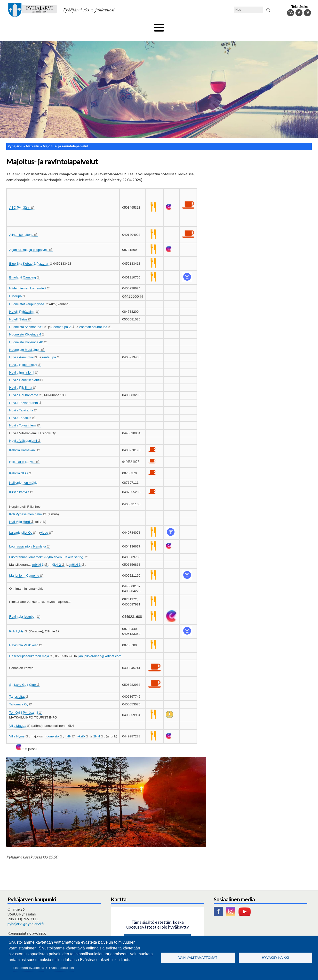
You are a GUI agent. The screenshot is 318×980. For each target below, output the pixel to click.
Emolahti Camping (25, 269)
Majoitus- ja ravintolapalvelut (66, 138)
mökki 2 (57, 557)
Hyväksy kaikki (275, 958)
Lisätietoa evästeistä (29, 968)
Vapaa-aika (132, 26)
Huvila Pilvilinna (23, 380)
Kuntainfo (266, 26)
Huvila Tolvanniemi (25, 417)
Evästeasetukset (62, 968)
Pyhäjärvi (15, 138)
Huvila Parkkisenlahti (27, 372)
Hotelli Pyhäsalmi (24, 304)
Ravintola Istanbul (25, 608)
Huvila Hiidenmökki (25, 357)
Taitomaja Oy (21, 696)
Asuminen (52, 26)
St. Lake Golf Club (25, 676)
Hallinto (242, 26)
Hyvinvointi (159, 26)
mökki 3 (77, 557)
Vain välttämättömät (198, 958)
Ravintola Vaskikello (26, 637)
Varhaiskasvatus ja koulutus (91, 26)
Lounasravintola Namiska (30, 538)
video (46, 524)
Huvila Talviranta (23, 402)
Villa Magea (20, 718)
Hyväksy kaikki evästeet (157, 932)
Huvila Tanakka (22, 410)
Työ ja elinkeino (214, 26)
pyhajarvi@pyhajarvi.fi (26, 916)
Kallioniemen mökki (23, 475)
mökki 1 (40, 557)
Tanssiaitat (19, 689)
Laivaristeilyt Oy (23, 524)
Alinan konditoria (23, 226)
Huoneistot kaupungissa (29, 296)
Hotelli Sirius (20, 311)
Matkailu (185, 26)
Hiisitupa (18, 288)
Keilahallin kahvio (24, 453)
